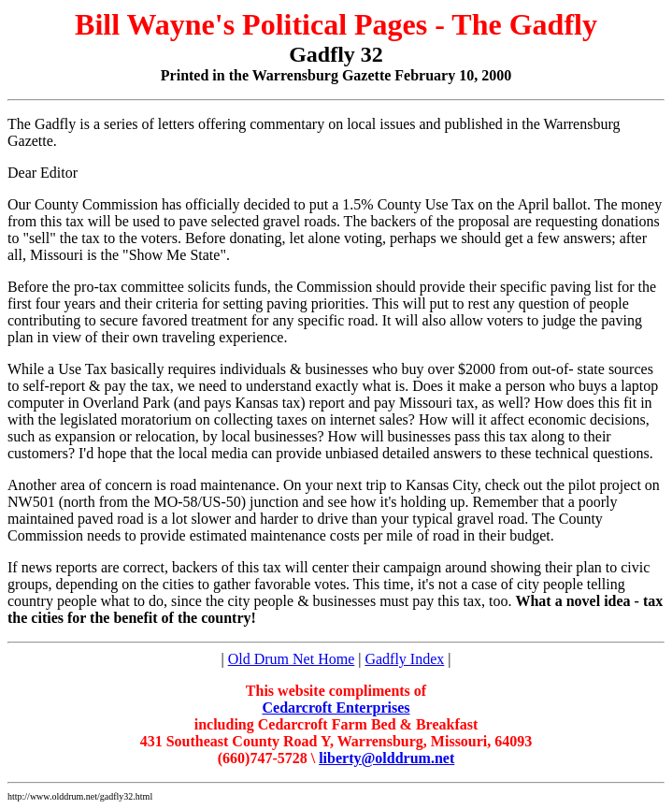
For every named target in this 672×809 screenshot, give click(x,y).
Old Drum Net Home (292, 659)
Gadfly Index (404, 659)
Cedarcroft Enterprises (336, 708)
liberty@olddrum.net (386, 758)
